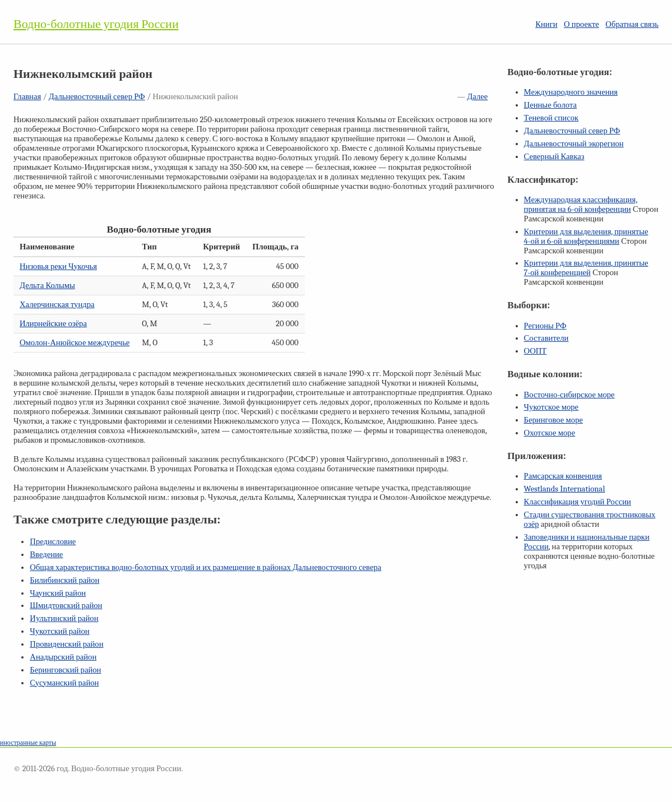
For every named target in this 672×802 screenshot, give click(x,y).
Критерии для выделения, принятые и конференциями (586, 237)
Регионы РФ (545, 326)
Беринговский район (65, 670)
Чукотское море (551, 407)
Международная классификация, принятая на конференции (581, 205)
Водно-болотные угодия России (96, 24)
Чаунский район (58, 593)
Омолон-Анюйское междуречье (75, 343)
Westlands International (565, 489)
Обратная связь (632, 24)
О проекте (581, 24)
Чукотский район (59, 631)
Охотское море (550, 433)
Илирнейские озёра (53, 324)
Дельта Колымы (47, 286)
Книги (546, 24)
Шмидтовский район (66, 606)
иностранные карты (28, 743)
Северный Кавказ (554, 157)
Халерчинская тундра (57, 305)
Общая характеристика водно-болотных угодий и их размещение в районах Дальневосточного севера (205, 567)
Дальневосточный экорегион (574, 144)
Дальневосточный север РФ (97, 97)
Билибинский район (64, 580)
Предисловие (53, 542)
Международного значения (571, 92)
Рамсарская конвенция (563, 476)
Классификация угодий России (578, 502)
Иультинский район (64, 618)
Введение (46, 555)
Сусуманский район (64, 683)
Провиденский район (66, 644)
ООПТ (536, 351)
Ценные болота (550, 105)
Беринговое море (553, 420)
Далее (477, 97)
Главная (27, 97)
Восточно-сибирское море (569, 395)
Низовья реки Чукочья (58, 266)
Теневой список (551, 118)
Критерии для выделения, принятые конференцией (586, 268)
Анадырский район (63, 657)
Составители (546, 338)
